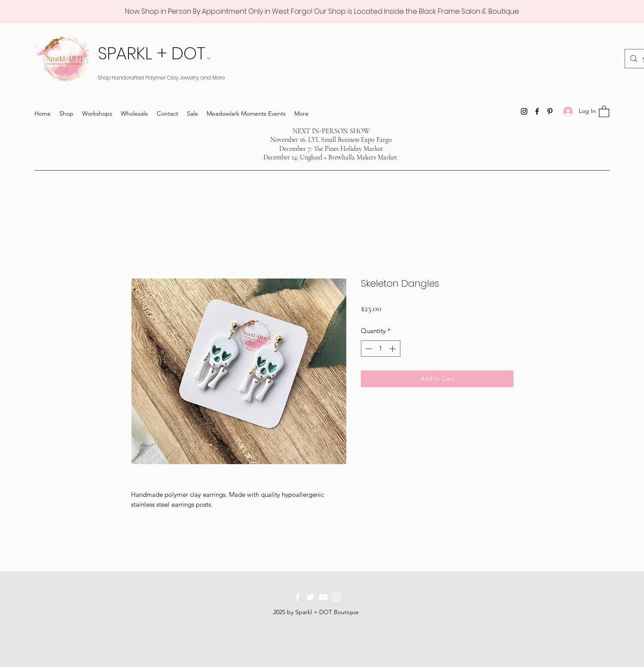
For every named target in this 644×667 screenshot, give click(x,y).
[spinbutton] (380, 349)
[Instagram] (524, 111)
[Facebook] (537, 111)
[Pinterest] (550, 111)
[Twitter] (310, 597)
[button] (604, 111)
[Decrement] (368, 349)
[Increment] (393, 349)
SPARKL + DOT (154, 53)
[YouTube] (323, 597)
